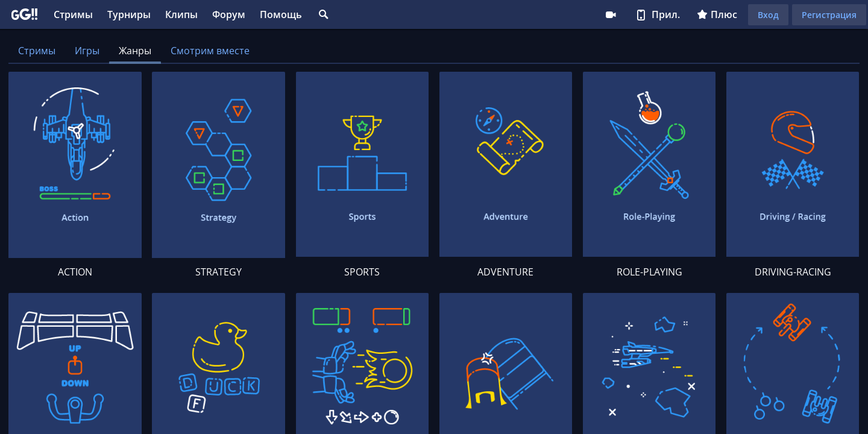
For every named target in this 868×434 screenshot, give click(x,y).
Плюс (717, 14)
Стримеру (611, 14)
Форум (229, 14)
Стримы (73, 14)
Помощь (281, 14)
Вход (768, 15)
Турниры (129, 14)
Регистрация (829, 15)
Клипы (181, 14)
